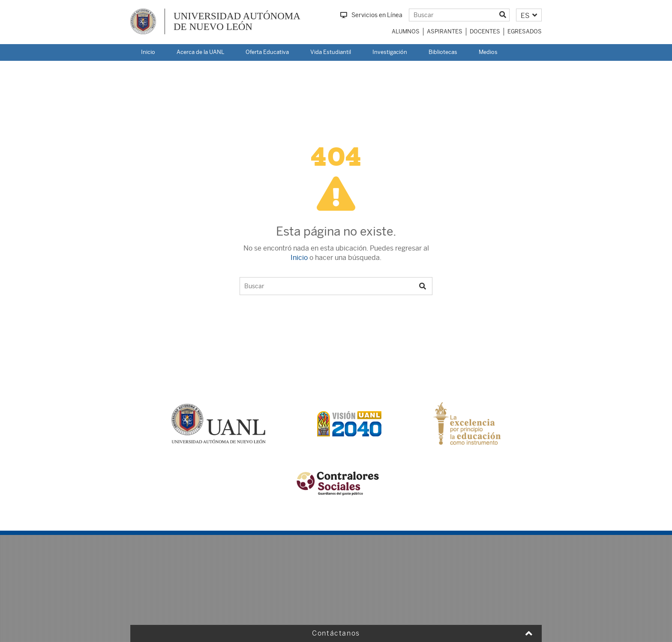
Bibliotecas (443, 52)
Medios (488, 52)
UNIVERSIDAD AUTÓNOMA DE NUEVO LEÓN (237, 21)
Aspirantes (445, 31)
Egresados (525, 31)
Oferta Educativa (267, 52)
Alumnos (406, 31)
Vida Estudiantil (331, 52)
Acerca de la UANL (200, 52)
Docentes (485, 31)
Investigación (390, 52)
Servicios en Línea (371, 15)
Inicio (148, 52)
